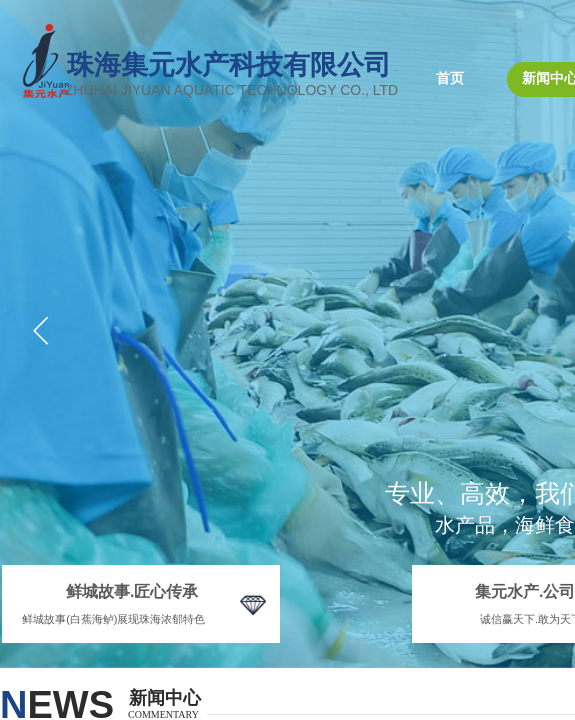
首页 (450, 78)
